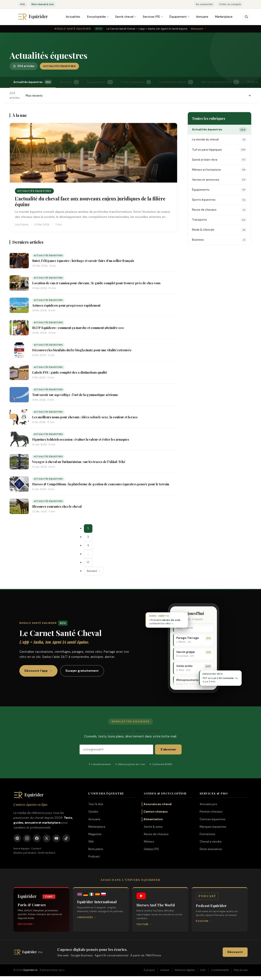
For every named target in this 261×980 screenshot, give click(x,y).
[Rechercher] (246, 17)
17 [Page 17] (88, 562)
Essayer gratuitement (82, 671)
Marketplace (224, 17)
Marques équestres (213, 827)
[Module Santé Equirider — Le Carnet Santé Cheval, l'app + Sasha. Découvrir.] (130, 29)
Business (70, 82)
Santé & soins (153, 827)
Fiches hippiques (136, 82)
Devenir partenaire (25, 853)
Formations (207, 834)
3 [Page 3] (88, 545)
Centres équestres (213, 819)
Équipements (100, 82)
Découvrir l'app (38, 671)
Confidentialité (220, 970)
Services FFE (151, 17)
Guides (93, 812)
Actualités (73, 17)
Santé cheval (124, 17)
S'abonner (168, 749)
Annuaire (202, 17)
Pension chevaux (211, 812)
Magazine (17, 43)
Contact (36, 849)
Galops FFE (151, 849)
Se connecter (204, 4)
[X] (47, 838)
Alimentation (153, 819)
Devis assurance (211, 849)
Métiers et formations (220, 82)
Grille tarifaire (46, 853)
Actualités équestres (33, 82)
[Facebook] (37, 838)
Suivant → (94, 571)
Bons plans (96, 849)
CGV (203, 970)
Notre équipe (21, 849)
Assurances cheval (158, 804)
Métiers (149, 842)
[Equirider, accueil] (37, 17)
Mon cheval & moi (43, 4)
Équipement (178, 17)
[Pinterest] (17, 838)
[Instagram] (27, 838)
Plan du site (241, 970)
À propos (149, 970)
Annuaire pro (208, 804)
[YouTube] (56, 838)
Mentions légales (185, 970)
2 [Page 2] (88, 537)
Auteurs (165, 970)
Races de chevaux (156, 834)
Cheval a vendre (211, 842)
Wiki (23, 4)
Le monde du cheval (176, 82)
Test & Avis (96, 804)
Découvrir (235, 952)
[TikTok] (66, 838)
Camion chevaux (156, 812)
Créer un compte (230, 4)
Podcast (94, 856)
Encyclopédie (96, 17)
